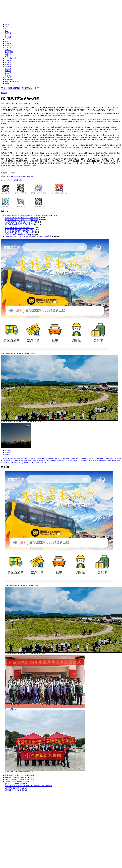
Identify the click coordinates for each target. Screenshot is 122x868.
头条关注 (8, 453)
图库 (6, 29)
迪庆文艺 (8, 41)
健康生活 (8, 62)
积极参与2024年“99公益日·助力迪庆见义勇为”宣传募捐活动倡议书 (28, 236)
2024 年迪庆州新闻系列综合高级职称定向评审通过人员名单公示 (27, 216)
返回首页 (4, 93)
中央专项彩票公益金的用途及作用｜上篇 (19, 232)
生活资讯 (8, 77)
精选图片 (8, 455)
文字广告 (8, 48)
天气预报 (8, 65)
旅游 (6, 39)
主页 (3, 88)
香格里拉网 (14, 88)
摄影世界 (8, 54)
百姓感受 (8, 71)
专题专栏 (8, 33)
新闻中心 (8, 24)
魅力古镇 (8, 69)
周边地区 (8, 75)
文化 (6, 35)
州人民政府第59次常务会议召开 (16, 788)
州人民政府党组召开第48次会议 (16, 790)
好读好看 (8, 60)
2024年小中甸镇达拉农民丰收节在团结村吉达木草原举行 (21, 422)
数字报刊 (8, 50)
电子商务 (8, 83)
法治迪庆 (8, 73)
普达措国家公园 (10, 58)
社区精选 (8, 67)
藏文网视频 (9, 46)
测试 (6, 56)
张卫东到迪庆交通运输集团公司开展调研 (19, 222)
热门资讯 (8, 450)
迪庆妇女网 (9, 79)
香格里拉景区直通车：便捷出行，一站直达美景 (22, 218)
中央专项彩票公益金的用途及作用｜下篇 (19, 228)
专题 (6, 31)
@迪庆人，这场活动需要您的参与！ (18, 234)
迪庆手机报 (9, 52)
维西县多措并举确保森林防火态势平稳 (21, 176)
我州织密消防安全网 (14, 180)
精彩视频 (8, 43)
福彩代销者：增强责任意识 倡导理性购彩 (19, 224)
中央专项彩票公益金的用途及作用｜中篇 (19, 230)
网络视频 (8, 37)
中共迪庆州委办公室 (12, 81)
